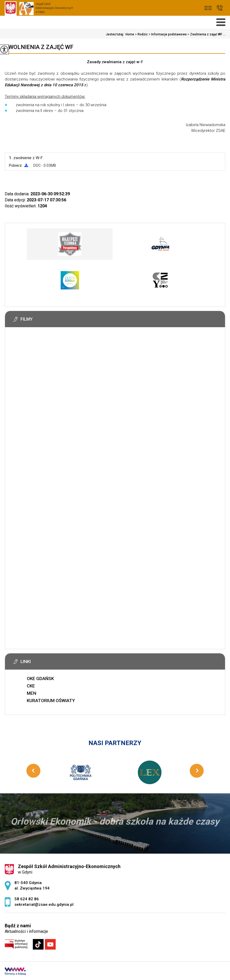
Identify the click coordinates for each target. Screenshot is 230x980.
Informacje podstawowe (167, 34)
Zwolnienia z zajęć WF (39, 47)
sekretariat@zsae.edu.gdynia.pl (208, 8)
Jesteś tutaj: (116, 34)
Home (130, 34)
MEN (32, 693)
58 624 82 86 (220, 8)
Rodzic (141, 34)
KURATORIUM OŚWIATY (51, 701)
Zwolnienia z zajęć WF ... (206, 34)
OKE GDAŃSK (40, 679)
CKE (31, 686)
